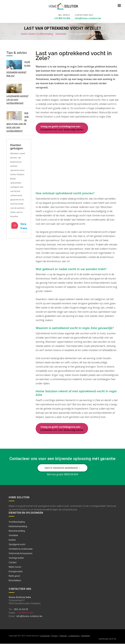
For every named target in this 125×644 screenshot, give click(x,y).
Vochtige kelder (16, 558)
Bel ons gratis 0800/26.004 (62, 475)
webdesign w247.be (107, 639)
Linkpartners (74, 636)
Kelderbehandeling (18, 527)
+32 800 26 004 (62, 18)
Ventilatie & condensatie (21, 549)
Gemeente (61, 33)
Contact (13, 563)
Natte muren (15, 567)
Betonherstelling (17, 531)
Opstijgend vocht (17, 545)
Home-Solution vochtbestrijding (37, 33)
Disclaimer (45, 636)
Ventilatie (13, 536)
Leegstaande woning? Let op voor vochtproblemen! (17, 99)
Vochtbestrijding (17, 522)
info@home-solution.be (88, 18)
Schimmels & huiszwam (21, 554)
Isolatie (12, 540)
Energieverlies (16, 572)
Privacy (55, 636)
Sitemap (63, 636)
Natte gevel (14, 576)
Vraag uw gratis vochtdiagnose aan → (62, 127)
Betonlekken (15, 581)
